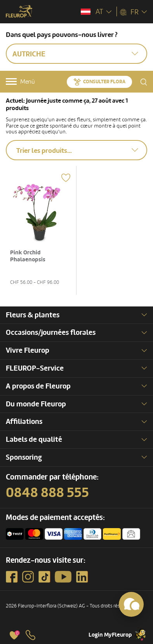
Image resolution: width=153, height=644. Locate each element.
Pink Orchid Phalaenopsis (28, 256)
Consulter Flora (104, 82)
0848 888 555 (47, 493)
